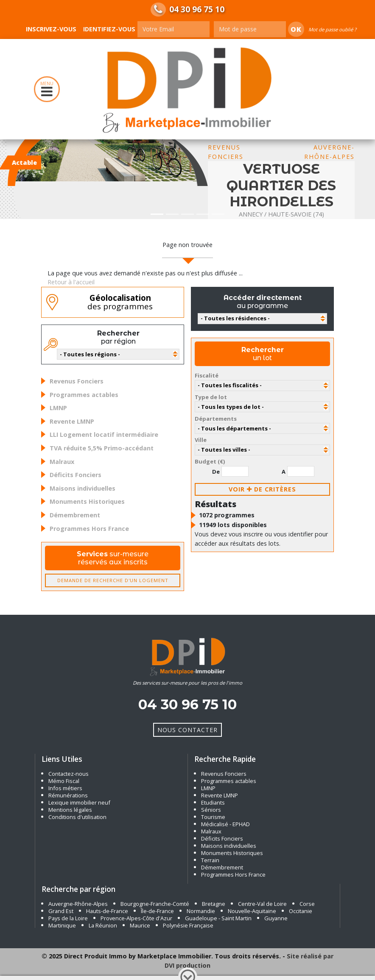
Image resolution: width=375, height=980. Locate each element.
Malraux (62, 462)
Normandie (201, 911)
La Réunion (103, 925)
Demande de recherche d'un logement (113, 580)
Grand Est (61, 911)
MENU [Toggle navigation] (47, 89)
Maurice (140, 925)
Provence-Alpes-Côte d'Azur (136, 918)
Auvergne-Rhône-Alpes (78, 904)
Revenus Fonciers (77, 381)
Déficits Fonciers (76, 475)
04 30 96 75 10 (197, 9)
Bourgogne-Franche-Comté (155, 904)
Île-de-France (157, 911)
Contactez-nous (69, 774)
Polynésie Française (188, 925)
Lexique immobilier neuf (80, 802)
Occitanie (301, 911)
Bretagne (214, 904)
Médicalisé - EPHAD (225, 824)
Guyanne (276, 918)
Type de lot (211, 397)
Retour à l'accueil (71, 282)
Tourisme (213, 817)
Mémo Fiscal (64, 781)
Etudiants (213, 802)
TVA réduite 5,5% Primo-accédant (102, 448)
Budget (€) (210, 461)
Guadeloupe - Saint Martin (218, 918)
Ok (296, 29)
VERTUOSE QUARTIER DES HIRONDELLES (281, 185)
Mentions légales (70, 810)
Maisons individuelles (83, 488)
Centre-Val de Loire (262, 904)
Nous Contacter (187, 730)
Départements (216, 419)
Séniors (211, 810)
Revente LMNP (72, 421)
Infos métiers (65, 788)
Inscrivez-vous (51, 29)
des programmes (120, 302)
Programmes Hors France (89, 529)
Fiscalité (207, 375)
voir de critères (262, 489)
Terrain (210, 860)
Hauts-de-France (107, 911)
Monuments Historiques (87, 501)
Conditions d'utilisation (77, 817)
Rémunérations (68, 795)
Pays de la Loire (68, 918)
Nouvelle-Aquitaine (252, 911)
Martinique (62, 925)
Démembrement (75, 515)
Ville (201, 440)
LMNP (58, 408)
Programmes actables (84, 395)
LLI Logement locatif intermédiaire (104, 434)
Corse (307, 904)
